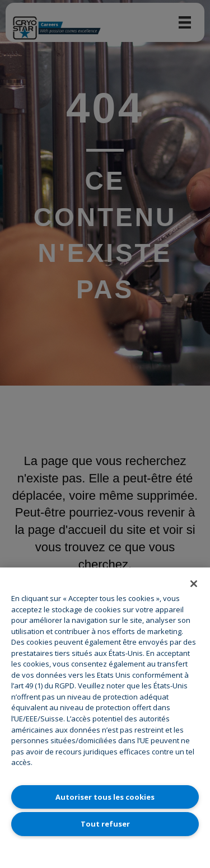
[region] (105, 718)
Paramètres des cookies (105, 851)
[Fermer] (194, 584)
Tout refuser (105, 824)
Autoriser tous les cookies (105, 797)
